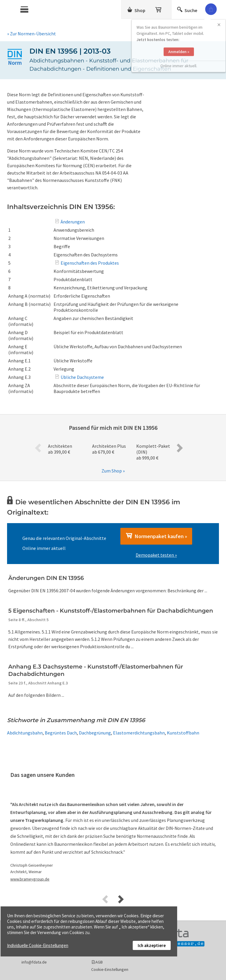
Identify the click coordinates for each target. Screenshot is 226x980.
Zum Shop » (113, 471)
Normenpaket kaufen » (156, 536)
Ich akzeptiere (152, 945)
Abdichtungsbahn (25, 733)
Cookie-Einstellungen (110, 969)
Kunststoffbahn (183, 733)
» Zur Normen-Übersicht (31, 34)
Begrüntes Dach (61, 733)
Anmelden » (179, 42)
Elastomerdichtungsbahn (139, 733)
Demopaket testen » (156, 555)
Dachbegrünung (95, 733)
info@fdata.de (34, 962)
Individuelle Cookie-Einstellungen (38, 945)
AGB (99, 962)
